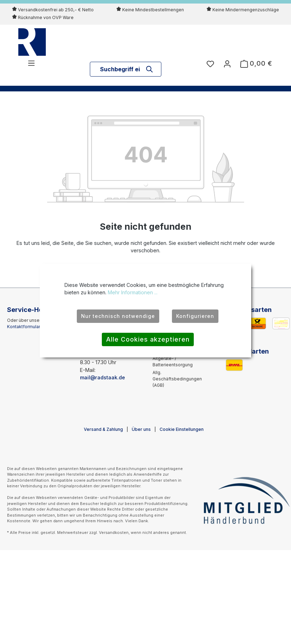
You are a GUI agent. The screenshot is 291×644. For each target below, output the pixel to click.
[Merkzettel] (210, 64)
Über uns (141, 429)
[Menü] (31, 63)
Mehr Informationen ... (133, 292)
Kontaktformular (23, 327)
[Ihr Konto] (227, 64)
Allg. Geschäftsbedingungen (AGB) (177, 379)
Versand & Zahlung (103, 429)
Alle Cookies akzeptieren (148, 339)
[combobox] (120, 69)
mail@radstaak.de (103, 377)
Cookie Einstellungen (182, 429)
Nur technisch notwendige (118, 316)
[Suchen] (150, 69)
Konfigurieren (195, 316)
